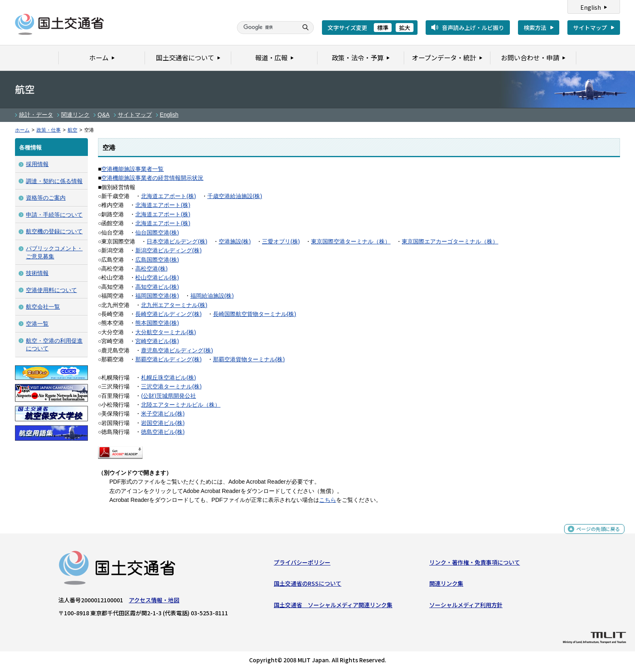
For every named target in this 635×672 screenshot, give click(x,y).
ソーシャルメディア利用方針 (466, 606)
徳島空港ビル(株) (163, 432)
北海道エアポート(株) (168, 196)
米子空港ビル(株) (163, 414)
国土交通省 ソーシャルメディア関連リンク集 (333, 606)
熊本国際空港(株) (157, 323)
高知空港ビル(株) (157, 287)
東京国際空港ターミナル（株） (351, 241)
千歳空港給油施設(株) (235, 196)
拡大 (405, 28)
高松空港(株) (151, 269)
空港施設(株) (235, 241)
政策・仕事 (49, 130)
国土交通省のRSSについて (308, 585)
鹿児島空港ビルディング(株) (177, 350)
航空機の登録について (54, 231)
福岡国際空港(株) (157, 296)
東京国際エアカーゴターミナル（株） (450, 241)
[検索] (266, 28)
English (591, 7)
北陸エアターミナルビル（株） (181, 405)
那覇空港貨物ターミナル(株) (249, 359)
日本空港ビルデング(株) (177, 241)
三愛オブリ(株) (281, 241)
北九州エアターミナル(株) (174, 305)
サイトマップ (590, 28)
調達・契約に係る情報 (54, 181)
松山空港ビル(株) (157, 277)
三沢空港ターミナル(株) (171, 386)
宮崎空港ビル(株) (157, 341)
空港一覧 (37, 324)
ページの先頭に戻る (595, 535)
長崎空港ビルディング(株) (168, 314)
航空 (72, 130)
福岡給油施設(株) (212, 296)
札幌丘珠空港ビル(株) (168, 378)
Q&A (104, 115)
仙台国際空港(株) (157, 233)
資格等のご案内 (46, 198)
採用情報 (37, 164)
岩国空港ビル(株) (163, 423)
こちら (328, 500)
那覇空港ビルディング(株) (168, 359)
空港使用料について (51, 290)
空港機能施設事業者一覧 (132, 169)
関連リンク (75, 115)
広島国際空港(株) (157, 260)
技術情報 (37, 273)
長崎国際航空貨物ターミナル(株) (255, 314)
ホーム (22, 130)
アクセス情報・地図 (154, 602)
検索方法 (535, 28)
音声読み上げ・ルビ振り (473, 28)
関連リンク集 (446, 585)
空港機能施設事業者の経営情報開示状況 (152, 178)
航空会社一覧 (43, 307)
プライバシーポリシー (302, 564)
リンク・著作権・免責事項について (475, 564)
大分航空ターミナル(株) (165, 332)
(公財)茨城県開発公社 (168, 396)
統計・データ (36, 115)
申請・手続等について (54, 215)
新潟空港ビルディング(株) (168, 250)
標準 (383, 28)
